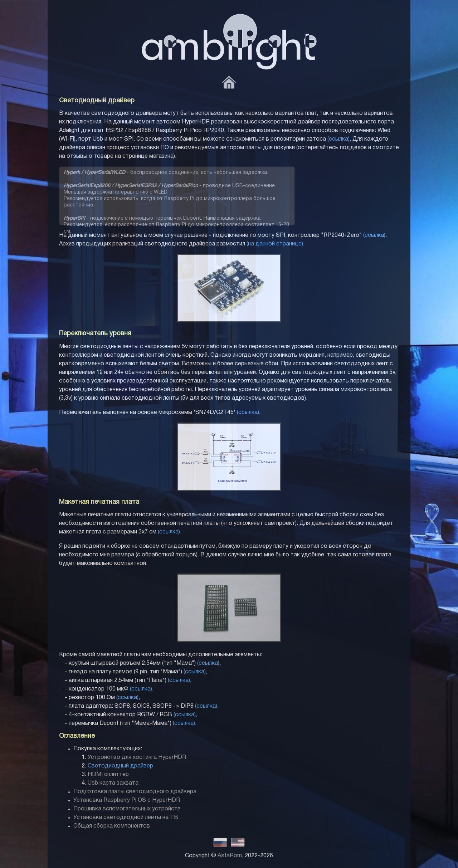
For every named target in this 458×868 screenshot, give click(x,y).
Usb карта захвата (113, 783)
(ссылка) (338, 139)
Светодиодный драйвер (120, 766)
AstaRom (230, 856)
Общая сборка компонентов (112, 826)
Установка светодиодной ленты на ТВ (126, 818)
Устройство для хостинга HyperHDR (137, 757)
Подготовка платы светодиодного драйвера (135, 792)
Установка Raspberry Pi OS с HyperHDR (127, 800)
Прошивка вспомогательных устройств (127, 809)
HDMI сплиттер (108, 775)
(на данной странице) (275, 244)
